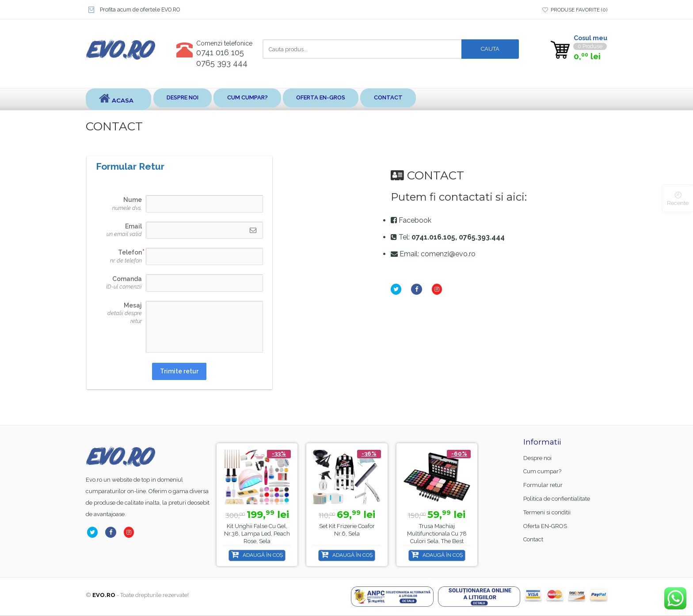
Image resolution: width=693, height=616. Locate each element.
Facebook (415, 221)
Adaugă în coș (263, 555)
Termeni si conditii (547, 513)
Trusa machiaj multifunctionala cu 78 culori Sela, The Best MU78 (437, 538)
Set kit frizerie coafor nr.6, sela (347, 530)
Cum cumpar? (267, 99)
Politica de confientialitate (557, 499)
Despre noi (190, 99)
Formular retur (543, 485)
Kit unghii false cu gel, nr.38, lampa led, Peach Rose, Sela (257, 534)
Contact (431, 99)
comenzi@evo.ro (448, 254)
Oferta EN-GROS (352, 99)
